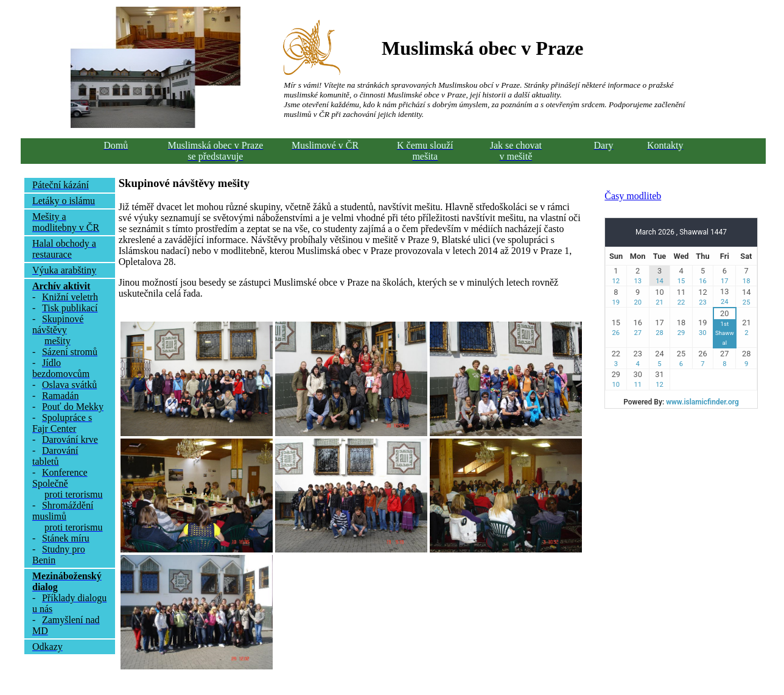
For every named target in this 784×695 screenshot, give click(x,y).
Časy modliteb (633, 196)
